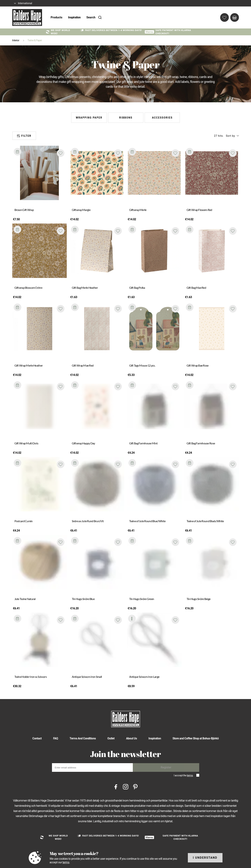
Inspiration (74, 17)
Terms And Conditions (83, 738)
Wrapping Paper (89, 118)
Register (166, 767)
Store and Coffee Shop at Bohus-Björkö (196, 738)
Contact (37, 738)
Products (57, 17)
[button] (232, 136)
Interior (16, 40)
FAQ (56, 738)
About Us (131, 738)
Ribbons (126, 118)
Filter (24, 136)
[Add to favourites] (61, 153)
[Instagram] (126, 786)
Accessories (162, 118)
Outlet (111, 738)
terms (190, 775)
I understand (205, 858)
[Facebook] (116, 786)
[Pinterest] (135, 786)
